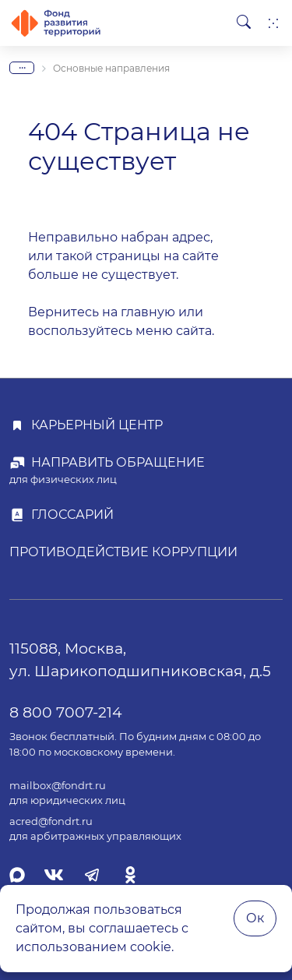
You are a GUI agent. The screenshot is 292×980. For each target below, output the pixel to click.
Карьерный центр (97, 425)
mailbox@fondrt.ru (58, 786)
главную (148, 312)
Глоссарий (72, 515)
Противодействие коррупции (123, 552)
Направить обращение (118, 462)
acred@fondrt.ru (51, 821)
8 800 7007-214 (66, 712)
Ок (255, 918)
